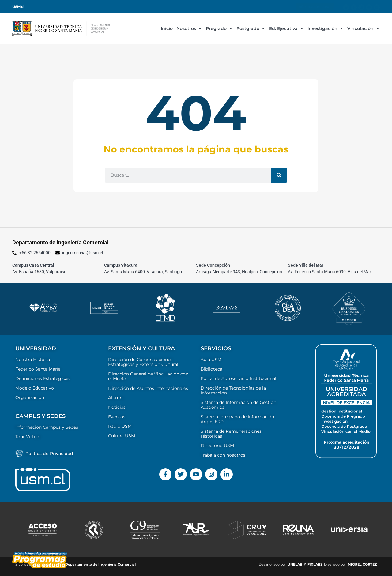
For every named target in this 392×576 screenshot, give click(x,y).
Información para (315, 7)
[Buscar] (279, 175)
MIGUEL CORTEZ (362, 564)
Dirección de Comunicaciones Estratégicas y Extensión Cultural (143, 362)
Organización (30, 397)
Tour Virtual (28, 437)
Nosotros (189, 28)
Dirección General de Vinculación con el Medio (148, 376)
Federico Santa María (38, 369)
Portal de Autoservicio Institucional (238, 378)
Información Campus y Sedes (47, 427)
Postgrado (251, 28)
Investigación (326, 28)
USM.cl (18, 7)
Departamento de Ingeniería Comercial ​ (101, 564)
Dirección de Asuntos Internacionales (148, 388)
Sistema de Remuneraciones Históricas (231, 434)
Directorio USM (217, 446)
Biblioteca (211, 369)
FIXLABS (315, 564)
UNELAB (295, 564)
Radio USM (120, 426)
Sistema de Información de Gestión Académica (238, 405)
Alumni (116, 398)
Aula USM (211, 360)
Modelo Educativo (35, 388)
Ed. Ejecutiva (286, 28)
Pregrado (219, 28)
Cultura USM (122, 436)
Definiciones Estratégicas (42, 378)
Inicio (167, 28)
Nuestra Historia (33, 360)
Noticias (117, 407)
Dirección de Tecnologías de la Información (233, 390)
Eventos (117, 417)
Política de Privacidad (49, 454)
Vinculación (364, 28)
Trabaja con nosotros (223, 455)
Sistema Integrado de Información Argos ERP (237, 419)
